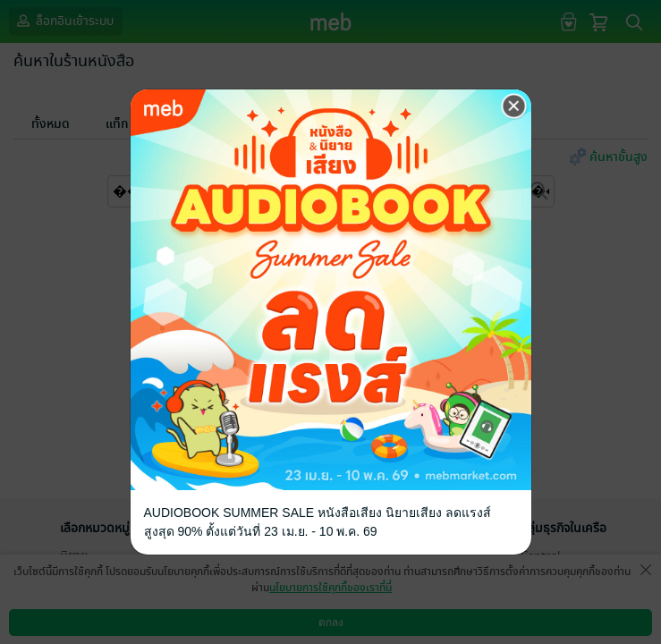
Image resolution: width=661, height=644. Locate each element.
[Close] (514, 106)
